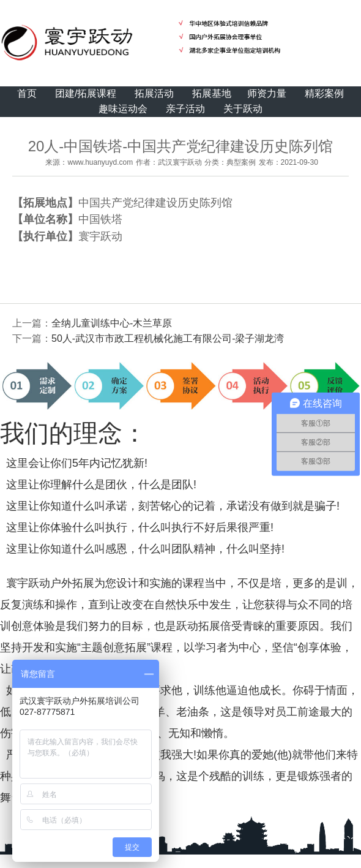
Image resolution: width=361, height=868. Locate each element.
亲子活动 (185, 109)
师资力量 (267, 93)
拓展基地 (212, 93)
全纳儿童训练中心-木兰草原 (112, 323)
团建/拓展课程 (86, 93)
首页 (27, 93)
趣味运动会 (123, 109)
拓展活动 (154, 93)
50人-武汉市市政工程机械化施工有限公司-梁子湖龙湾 (168, 338)
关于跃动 (243, 109)
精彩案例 (324, 93)
